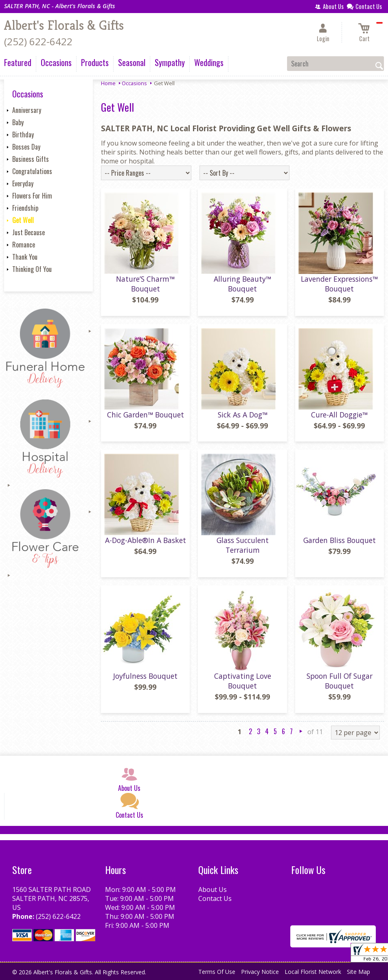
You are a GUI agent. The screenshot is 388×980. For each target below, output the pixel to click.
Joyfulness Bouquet (145, 676)
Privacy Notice (260, 972)
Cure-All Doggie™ (339, 415)
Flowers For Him (32, 196)
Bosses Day (26, 147)
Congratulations (32, 171)
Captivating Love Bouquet (243, 681)
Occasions (134, 83)
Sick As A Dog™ (243, 415)
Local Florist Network (313, 972)
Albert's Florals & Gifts (64, 25)
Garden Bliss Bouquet (340, 540)
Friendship (25, 208)
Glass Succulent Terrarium (243, 545)
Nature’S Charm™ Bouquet (145, 284)
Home (108, 83)
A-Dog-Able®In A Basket (146, 540)
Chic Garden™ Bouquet (146, 415)
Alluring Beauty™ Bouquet (242, 284)
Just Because (28, 232)
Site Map (358, 972)
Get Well (23, 220)
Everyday (23, 183)
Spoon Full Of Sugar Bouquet (340, 681)
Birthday (23, 135)
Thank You (25, 257)
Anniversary (27, 110)
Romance (24, 245)
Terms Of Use (217, 972)
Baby (18, 122)
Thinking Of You (32, 269)
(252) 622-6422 (38, 41)
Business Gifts (31, 159)
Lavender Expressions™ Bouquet (339, 284)
